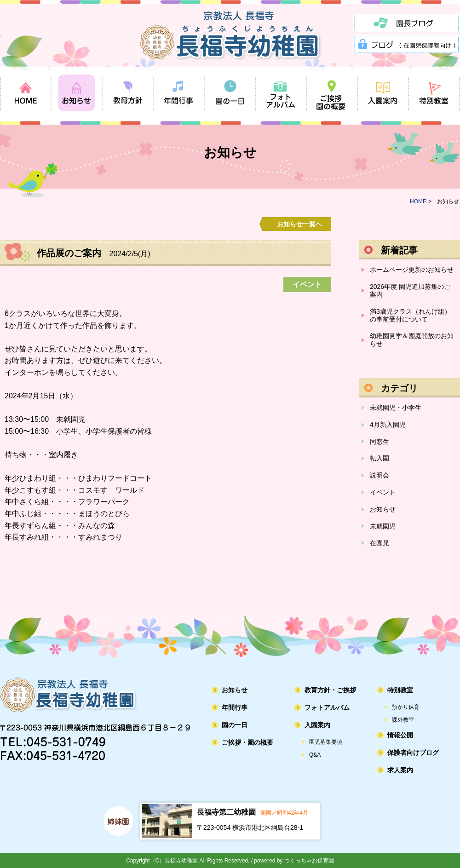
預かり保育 (406, 707)
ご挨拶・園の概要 (247, 742)
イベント (383, 492)
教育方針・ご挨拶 (330, 690)
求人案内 (400, 770)
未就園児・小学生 (396, 408)
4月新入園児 (388, 425)
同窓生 (379, 442)
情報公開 (400, 735)
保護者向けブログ (413, 753)
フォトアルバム (327, 707)
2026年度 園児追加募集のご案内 (410, 290)
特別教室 (400, 690)
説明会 (379, 475)
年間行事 (235, 707)
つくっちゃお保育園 (309, 861)
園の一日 (235, 725)
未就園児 (383, 526)
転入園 (379, 458)
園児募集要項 (326, 742)
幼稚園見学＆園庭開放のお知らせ (412, 340)
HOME (418, 201)
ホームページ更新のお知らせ (412, 270)
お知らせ (383, 509)
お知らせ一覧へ (299, 224)
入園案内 (317, 725)
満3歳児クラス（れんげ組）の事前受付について (410, 315)
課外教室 (403, 720)
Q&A (315, 755)
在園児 (379, 543)
